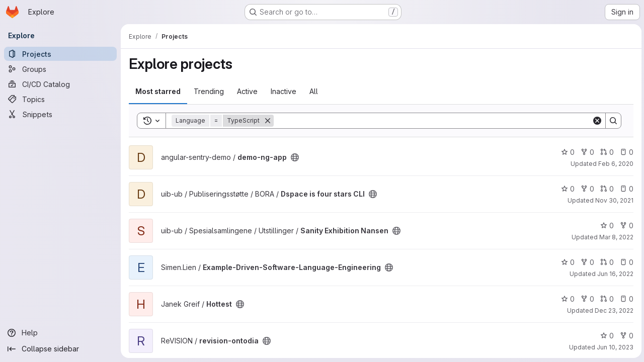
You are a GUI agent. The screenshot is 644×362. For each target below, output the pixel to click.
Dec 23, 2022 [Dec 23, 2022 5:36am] (613, 310)
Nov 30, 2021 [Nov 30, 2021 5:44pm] (613, 200)
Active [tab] (247, 91)
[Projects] (60, 54)
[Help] (60, 333)
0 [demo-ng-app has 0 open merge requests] (606, 152)
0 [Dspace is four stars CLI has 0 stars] (566, 189)
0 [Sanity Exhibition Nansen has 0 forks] (625, 225)
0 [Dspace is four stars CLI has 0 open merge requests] (606, 189)
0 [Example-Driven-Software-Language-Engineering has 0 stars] (566, 262)
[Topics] (60, 99)
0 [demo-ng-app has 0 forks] (586, 152)
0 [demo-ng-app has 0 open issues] (625, 152)
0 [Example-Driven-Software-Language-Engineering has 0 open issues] (625, 262)
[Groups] (60, 69)
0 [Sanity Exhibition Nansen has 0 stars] (606, 225)
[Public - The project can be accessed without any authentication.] (295, 157)
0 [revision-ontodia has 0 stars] (606, 336)
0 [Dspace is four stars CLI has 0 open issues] (625, 189)
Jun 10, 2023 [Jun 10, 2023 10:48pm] (614, 347)
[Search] (432, 121)
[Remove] (268, 121)
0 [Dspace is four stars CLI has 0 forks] (586, 189)
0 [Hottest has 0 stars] (566, 299)
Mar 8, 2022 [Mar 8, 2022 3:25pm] (615, 237)
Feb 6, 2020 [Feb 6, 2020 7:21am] (614, 164)
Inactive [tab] (284, 91)
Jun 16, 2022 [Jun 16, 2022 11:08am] (614, 274)
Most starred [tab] (158, 91)
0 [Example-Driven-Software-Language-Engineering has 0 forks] (586, 262)
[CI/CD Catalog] (60, 84)
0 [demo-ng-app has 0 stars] (566, 152)
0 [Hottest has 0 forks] (586, 299)
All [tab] (314, 91)
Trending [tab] (209, 91)
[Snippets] (60, 114)
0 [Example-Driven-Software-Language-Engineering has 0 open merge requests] (606, 262)
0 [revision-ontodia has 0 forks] (625, 336)
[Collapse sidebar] (60, 349)
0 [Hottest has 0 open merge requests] (606, 299)
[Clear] (596, 121)
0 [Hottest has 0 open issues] (625, 299)
